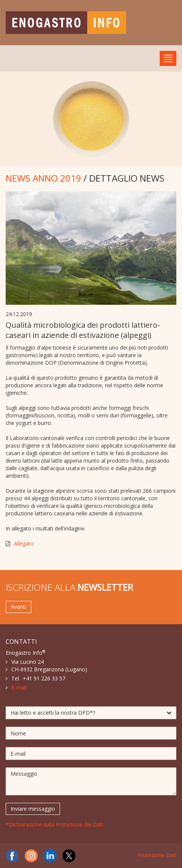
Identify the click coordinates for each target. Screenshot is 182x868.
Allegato (24, 543)
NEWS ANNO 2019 (43, 178)
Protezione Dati (157, 855)
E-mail (19, 687)
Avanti (19, 607)
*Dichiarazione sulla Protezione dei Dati (54, 824)
